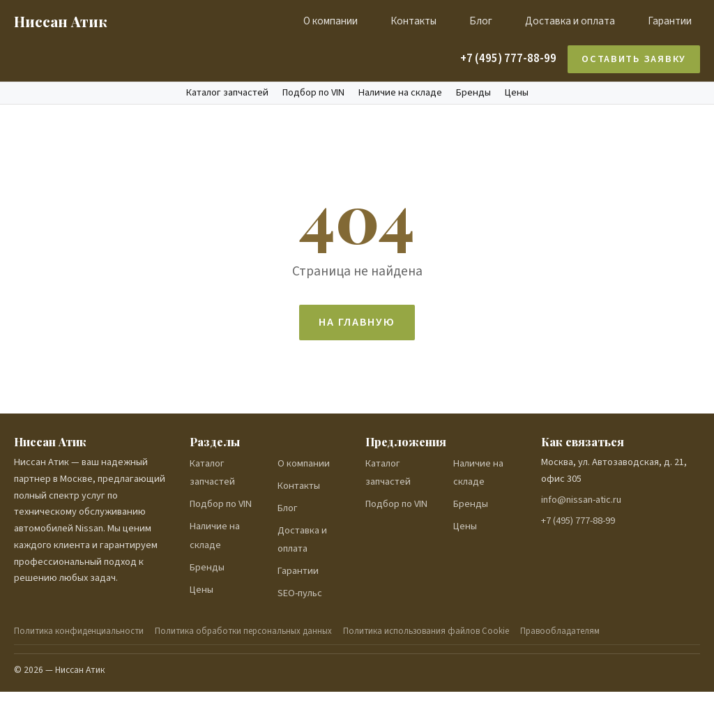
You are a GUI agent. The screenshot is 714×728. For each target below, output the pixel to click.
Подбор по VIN (313, 93)
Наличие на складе (400, 93)
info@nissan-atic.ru (581, 500)
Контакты (413, 21)
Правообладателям (560, 631)
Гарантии (670, 21)
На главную (357, 322)
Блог (481, 21)
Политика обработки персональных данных (243, 631)
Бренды (473, 93)
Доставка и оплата (570, 21)
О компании (331, 21)
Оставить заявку (634, 59)
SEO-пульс (300, 593)
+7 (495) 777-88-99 (508, 59)
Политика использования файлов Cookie (426, 631)
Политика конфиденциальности (79, 631)
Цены (517, 93)
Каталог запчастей (227, 93)
